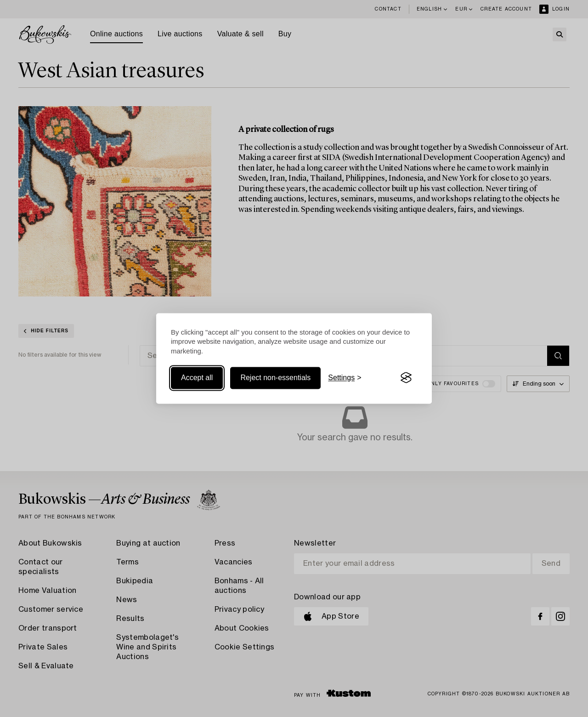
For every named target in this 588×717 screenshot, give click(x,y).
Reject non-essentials (275, 378)
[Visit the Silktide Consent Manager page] (406, 378)
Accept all (197, 378)
